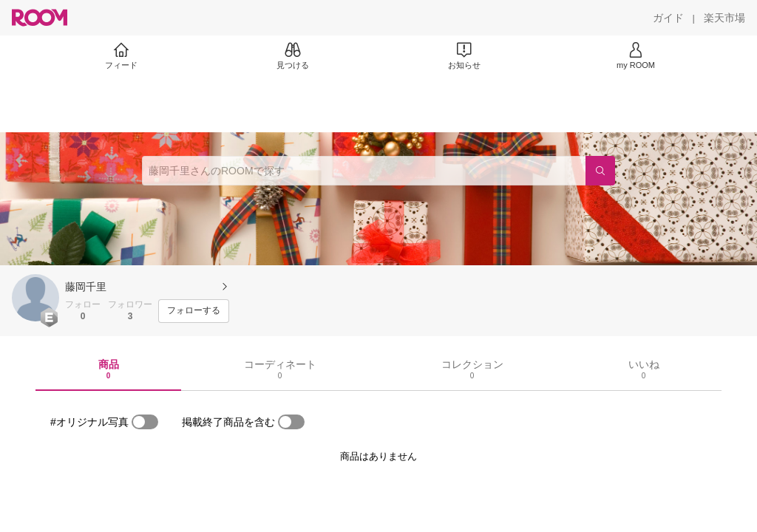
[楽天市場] (724, 18)
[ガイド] (668, 18)
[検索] (600, 171)
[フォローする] (194, 311)
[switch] (145, 422)
